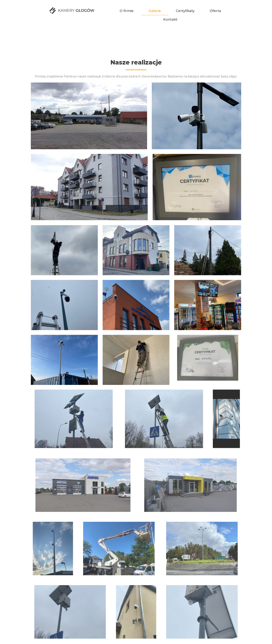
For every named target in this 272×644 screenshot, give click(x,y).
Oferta (215, 11)
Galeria (155, 11)
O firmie (127, 11)
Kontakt (170, 19)
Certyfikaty (185, 11)
